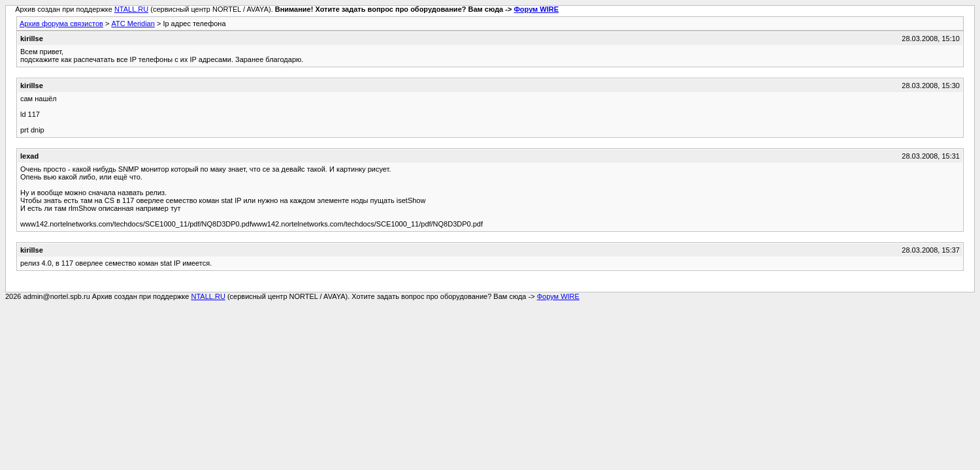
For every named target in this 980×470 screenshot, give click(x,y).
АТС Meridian (133, 23)
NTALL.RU (131, 9)
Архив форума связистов (61, 23)
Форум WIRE (536, 9)
